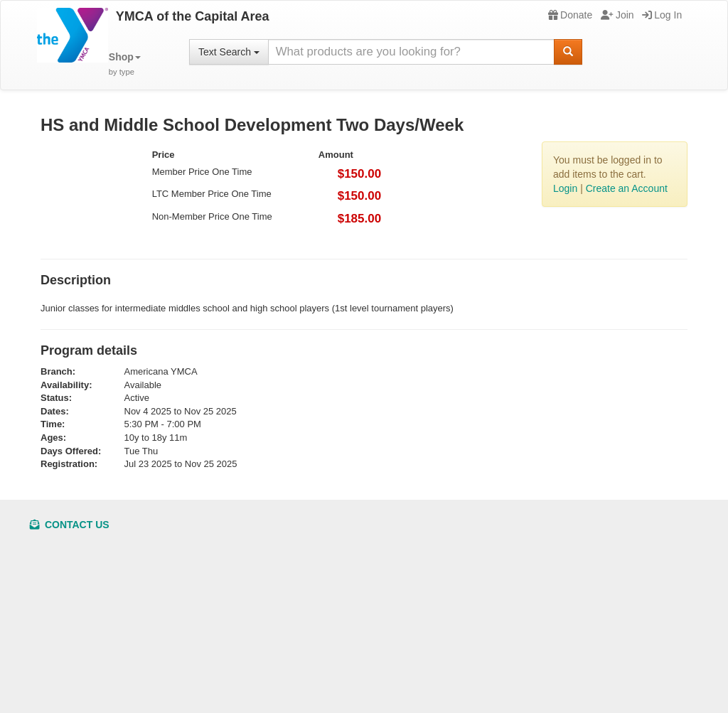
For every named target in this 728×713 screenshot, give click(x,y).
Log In (662, 15)
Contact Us (70, 525)
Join (617, 15)
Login (565, 188)
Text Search (229, 52)
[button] (125, 64)
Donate (570, 15)
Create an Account (627, 188)
